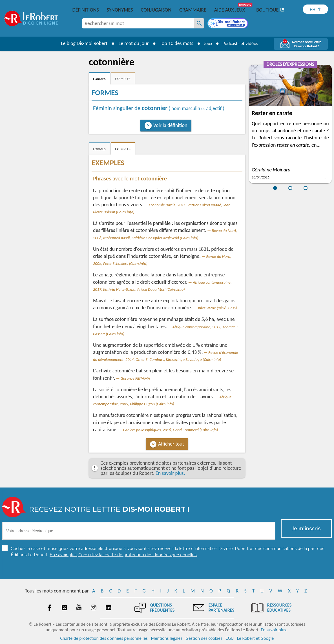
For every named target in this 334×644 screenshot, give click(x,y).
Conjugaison (156, 10)
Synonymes (120, 10)
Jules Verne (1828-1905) (217, 308)
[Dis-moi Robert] (228, 24)
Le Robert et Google (256, 638)
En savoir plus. (170, 473)
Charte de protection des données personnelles (104, 638)
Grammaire (193, 10)
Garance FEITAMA (135, 378)
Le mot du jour (131, 43)
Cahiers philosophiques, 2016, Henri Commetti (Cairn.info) (171, 430)
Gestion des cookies (204, 638)
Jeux (207, 43)
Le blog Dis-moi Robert (82, 43)
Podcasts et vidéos (241, 43)
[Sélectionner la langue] (315, 9)
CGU (230, 638)
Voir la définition (170, 125)
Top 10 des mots (174, 43)
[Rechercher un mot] (199, 23)
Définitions (86, 10)
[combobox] (138, 23)
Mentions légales (167, 638)
